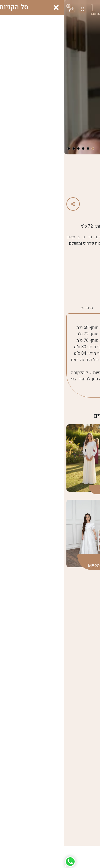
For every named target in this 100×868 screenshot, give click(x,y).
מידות (90, 308)
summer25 (76, 286)
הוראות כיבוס (67, 308)
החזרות (23, 308)
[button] (19, 9)
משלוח (43, 308)
